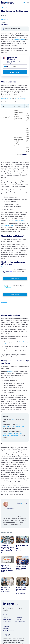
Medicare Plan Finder (7, 225)
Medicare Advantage (20, 99)
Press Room (6, 629)
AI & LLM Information (9, 631)
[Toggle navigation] (28, 2)
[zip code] (15, 67)
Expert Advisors (7, 619)
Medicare (10, 372)
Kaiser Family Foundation (18, 220)
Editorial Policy (7, 622)
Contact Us (6, 624)
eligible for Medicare (19, 40)
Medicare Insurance (6, 8)
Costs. (14, 419)
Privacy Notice (19, 617)
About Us (5, 617)
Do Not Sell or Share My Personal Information (21, 625)
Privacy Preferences (20, 622)
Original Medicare (6, 99)
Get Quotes (15, 279)
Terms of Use (18, 619)
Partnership (6, 626)
